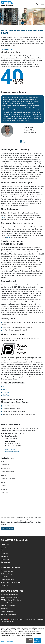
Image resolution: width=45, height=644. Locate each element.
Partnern (4, 217)
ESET (5, 387)
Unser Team (5, 548)
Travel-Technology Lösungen (10, 597)
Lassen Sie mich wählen (8, 641)
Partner (8, 238)
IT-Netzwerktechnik (7, 571)
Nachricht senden (8, 528)
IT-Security (4, 577)
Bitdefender (6, 395)
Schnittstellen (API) (7, 603)
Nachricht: (4, 490)
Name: (3, 462)
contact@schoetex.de (12, 452)
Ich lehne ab (30, 640)
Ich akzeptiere (37, 640)
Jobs (3, 551)
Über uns (5, 545)
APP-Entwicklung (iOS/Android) (11, 600)
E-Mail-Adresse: (6, 469)
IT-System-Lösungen (10, 568)
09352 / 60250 (10, 450)
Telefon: (4, 476)
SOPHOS (6, 389)
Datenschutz (5, 559)
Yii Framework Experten (8, 614)
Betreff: (3, 483)
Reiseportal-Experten (7, 611)
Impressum (5, 556)
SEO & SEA (4, 609)
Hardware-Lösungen (7, 580)
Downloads (5, 554)
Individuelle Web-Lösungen (9, 594)
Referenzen (5, 585)
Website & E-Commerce (8, 606)
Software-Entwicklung (12, 591)
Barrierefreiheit (6, 562)
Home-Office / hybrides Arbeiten (11, 582)
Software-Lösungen (7, 574)
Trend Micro (7, 392)
